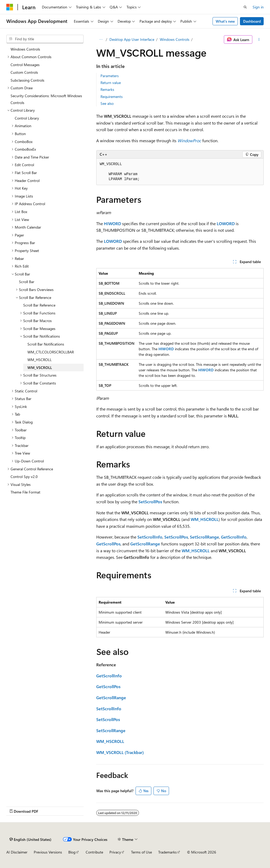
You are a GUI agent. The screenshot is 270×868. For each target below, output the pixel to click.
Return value (111, 83)
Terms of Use (141, 852)
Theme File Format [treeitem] (25, 492)
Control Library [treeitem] (27, 118)
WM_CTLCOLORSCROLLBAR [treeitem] (51, 352)
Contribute (94, 852)
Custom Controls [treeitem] (24, 72)
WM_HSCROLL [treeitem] (40, 360)
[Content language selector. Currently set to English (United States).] (30, 839)
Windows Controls (175, 39)
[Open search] (245, 7)
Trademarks (167, 852)
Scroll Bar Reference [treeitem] (39, 305)
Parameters (110, 76)
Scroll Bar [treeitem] (27, 282)
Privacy (115, 852)
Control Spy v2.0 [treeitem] (24, 477)
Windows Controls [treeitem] (25, 49)
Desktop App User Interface (132, 39)
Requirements (112, 97)
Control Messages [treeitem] (25, 65)
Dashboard (252, 21)
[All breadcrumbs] (101, 40)
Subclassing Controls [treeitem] (27, 80)
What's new (225, 21)
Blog (72, 852)
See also (107, 103)
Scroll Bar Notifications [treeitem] (46, 344)
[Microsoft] (10, 7)
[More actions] (259, 40)
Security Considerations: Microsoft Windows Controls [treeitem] (46, 99)
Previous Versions (48, 852)
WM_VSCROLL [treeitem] (40, 368)
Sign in (258, 7)
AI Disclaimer (17, 852)
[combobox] (45, 39)
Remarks (107, 89)
